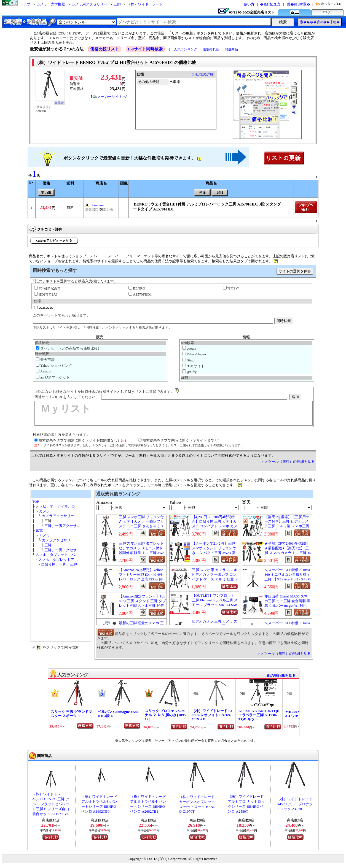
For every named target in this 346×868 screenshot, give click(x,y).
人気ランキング (186, 49)
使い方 (249, 4)
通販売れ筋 (211, 49)
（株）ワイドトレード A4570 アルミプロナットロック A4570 (295, 804)
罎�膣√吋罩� (298, 4)
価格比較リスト (105, 49)
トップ (25, 4)
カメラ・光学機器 (51, 4)
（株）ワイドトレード (145, 4)
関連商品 (231, 49)
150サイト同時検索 (145, 49)
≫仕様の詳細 (203, 74)
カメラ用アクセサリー (89, 4)
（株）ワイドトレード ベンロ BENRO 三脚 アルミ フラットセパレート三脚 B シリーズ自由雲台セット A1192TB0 (51, 804)
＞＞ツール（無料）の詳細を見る (288, 462)
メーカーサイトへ (109, 97)
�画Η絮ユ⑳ (270, 4)
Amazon (97, 205)
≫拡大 (59, 103)
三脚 (117, 4)
